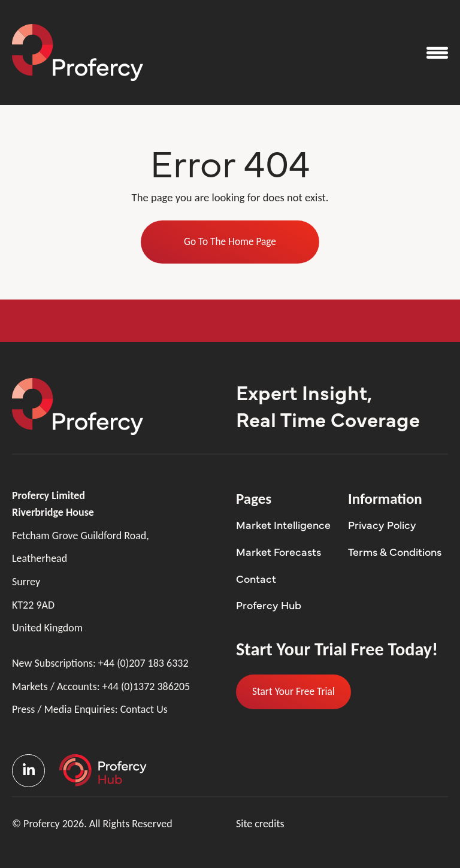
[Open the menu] (437, 53)
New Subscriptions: (100, 663)
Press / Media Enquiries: (90, 710)
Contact (256, 578)
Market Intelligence (283, 524)
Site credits (260, 824)
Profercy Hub (269, 605)
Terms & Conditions (395, 551)
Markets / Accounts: (101, 687)
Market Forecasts (279, 551)
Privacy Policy (382, 524)
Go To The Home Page (230, 241)
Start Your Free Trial (293, 691)
